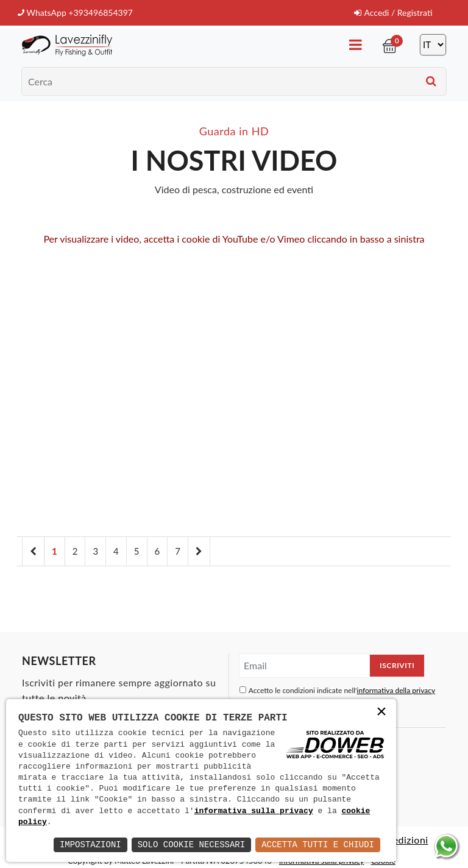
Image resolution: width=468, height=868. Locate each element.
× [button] (381, 713)
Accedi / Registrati (393, 12)
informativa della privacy (396, 690)
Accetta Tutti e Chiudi (318, 845)
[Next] (199, 551)
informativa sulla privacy (254, 811)
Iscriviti (397, 665)
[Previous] (33, 551)
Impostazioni (90, 845)
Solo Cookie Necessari (191, 845)
